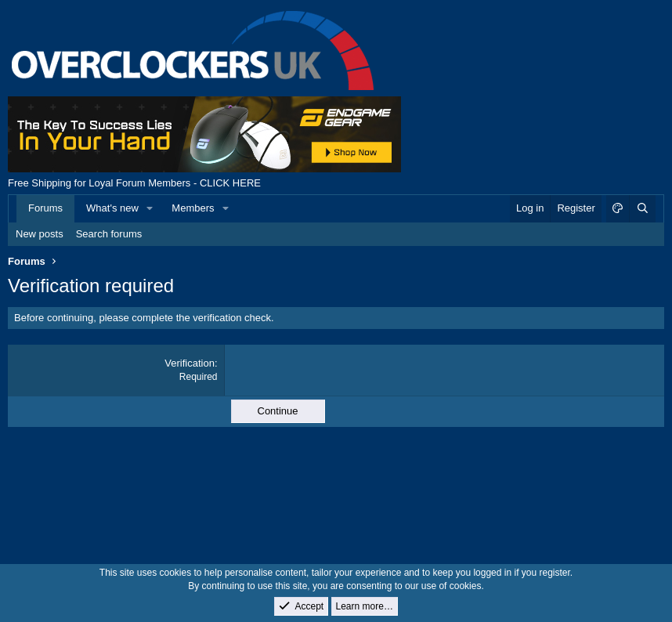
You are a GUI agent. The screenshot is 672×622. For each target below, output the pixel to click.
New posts (40, 234)
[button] (150, 208)
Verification (190, 363)
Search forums (109, 234)
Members (193, 208)
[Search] (642, 208)
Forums (45, 208)
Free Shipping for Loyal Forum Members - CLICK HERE (134, 183)
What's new (112, 208)
